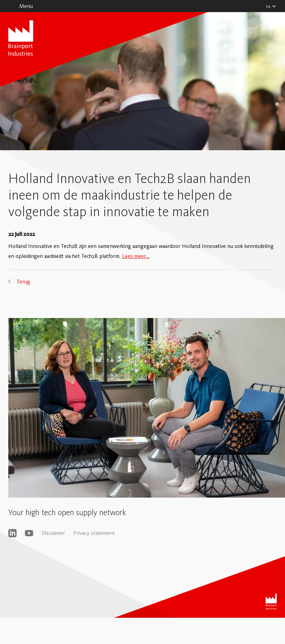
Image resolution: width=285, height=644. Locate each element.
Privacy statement (94, 533)
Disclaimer (53, 533)
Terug (23, 282)
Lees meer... (136, 256)
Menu (26, 6)
